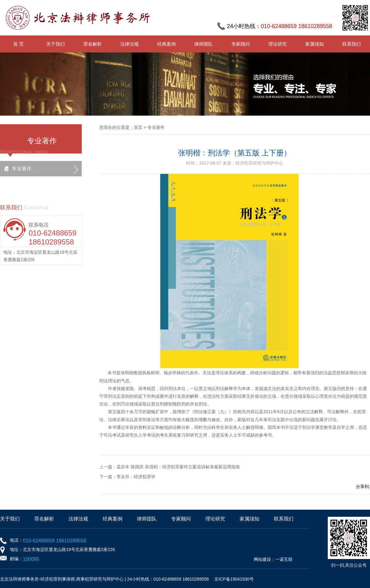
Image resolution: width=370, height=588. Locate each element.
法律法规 (129, 44)
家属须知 (314, 44)
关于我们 (55, 44)
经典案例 (166, 44)
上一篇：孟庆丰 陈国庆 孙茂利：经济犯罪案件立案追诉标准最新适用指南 (170, 467)
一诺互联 (284, 559)
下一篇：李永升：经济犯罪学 (127, 477)
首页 (138, 127)
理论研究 (277, 44)
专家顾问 (240, 44)
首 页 (18, 44)
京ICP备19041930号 (234, 579)
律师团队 (203, 44)
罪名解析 (92, 44)
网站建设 (262, 559)
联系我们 (351, 44)
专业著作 (22, 169)
